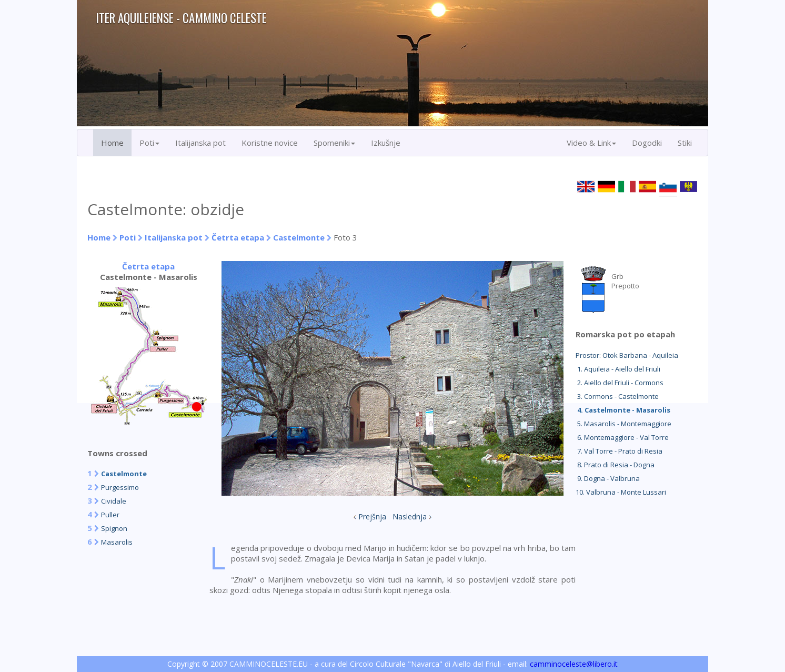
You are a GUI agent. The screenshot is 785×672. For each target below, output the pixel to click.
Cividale (114, 501)
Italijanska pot (200, 143)
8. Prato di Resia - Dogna (615, 465)
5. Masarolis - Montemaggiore (623, 424)
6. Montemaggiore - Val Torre (622, 437)
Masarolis (117, 542)
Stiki (685, 143)
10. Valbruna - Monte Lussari (621, 492)
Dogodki (647, 143)
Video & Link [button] (591, 143)
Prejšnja (372, 516)
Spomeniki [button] (334, 143)
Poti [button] (149, 143)
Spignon (114, 528)
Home (112, 143)
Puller (110, 515)
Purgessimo (120, 487)
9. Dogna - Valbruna (608, 478)
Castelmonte (299, 237)
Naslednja (410, 516)
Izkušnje (386, 143)
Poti (128, 237)
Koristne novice (270, 143)
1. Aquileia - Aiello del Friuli (618, 369)
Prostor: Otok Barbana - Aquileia (627, 355)
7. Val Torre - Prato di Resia (619, 451)
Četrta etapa (238, 237)
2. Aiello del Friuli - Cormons (620, 383)
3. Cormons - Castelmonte (617, 396)
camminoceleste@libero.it (574, 664)
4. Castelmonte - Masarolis (623, 410)
